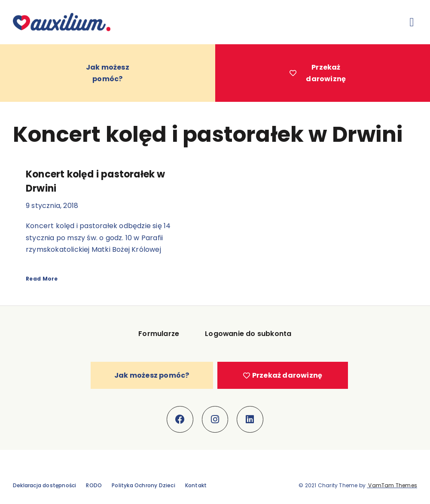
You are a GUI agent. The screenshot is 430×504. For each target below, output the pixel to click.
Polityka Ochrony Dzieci (143, 485)
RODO (94, 485)
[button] (412, 22)
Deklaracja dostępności (44, 485)
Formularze (159, 334)
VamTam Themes (392, 485)
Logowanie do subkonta (248, 334)
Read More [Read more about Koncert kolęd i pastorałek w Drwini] (42, 279)
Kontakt (196, 485)
